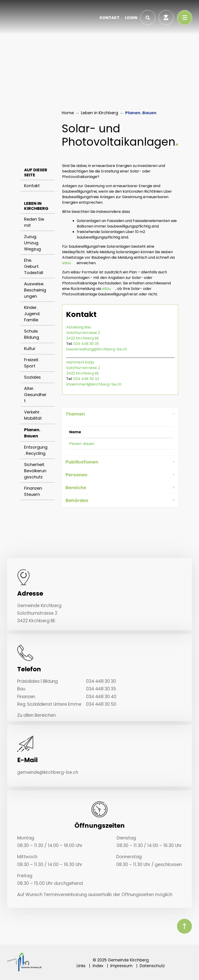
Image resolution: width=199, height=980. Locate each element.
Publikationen (82, 462)
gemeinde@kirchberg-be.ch (48, 772)
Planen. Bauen (39, 434)
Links (81, 966)
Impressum (121, 966)
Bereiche (76, 488)
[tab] (120, 414)
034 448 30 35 (86, 344)
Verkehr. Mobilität (33, 415)
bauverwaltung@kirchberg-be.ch (97, 349)
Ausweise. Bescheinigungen (35, 290)
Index (98, 966)
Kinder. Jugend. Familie (32, 314)
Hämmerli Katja (80, 362)
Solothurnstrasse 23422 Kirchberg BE (83, 335)
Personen (76, 475)
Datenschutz (152, 966)
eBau (67, 263)
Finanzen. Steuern (33, 491)
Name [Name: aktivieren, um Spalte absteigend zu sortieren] (75, 432)
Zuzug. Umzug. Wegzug (32, 243)
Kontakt (32, 186)
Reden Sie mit (34, 222)
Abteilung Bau (79, 327)
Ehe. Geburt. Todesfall (34, 266)
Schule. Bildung (32, 334)
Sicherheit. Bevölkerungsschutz (35, 471)
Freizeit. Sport (32, 363)
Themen (75, 414)
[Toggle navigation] (185, 18)
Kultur (30, 348)
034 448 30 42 (86, 379)
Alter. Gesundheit (35, 395)
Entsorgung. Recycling (36, 450)
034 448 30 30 (101, 681)
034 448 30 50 (101, 704)
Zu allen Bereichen (36, 715)
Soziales (32, 377)
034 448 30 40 (101, 697)
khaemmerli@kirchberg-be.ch (94, 384)
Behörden (77, 500)
